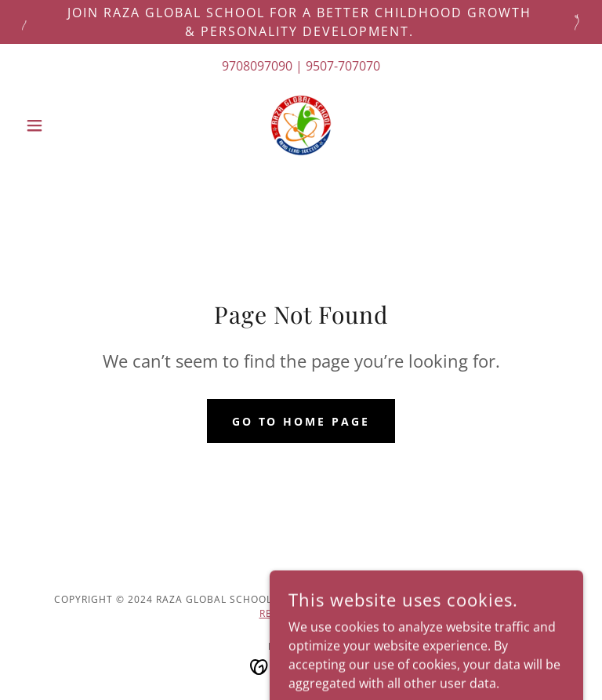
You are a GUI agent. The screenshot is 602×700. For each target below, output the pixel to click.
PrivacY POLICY (498, 599)
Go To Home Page (301, 421)
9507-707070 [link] (343, 66)
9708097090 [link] (257, 66)
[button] (61, 125)
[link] (301, 125)
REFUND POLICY (300, 613)
